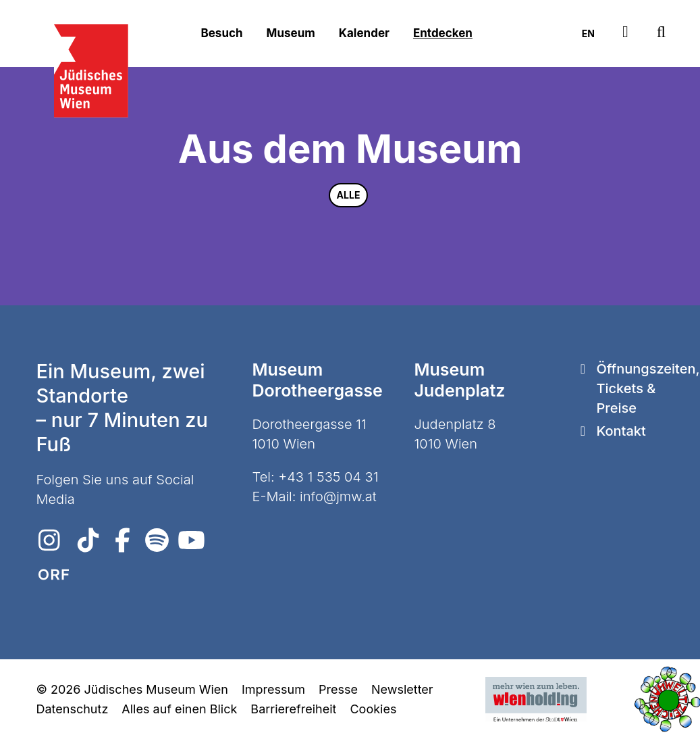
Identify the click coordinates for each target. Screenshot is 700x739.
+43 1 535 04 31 (328, 477)
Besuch (222, 33)
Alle (349, 195)
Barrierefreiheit (293, 709)
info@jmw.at (338, 496)
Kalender (364, 33)
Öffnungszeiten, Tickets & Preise (648, 388)
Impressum (273, 689)
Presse (338, 689)
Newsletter (402, 689)
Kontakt (621, 431)
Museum (291, 33)
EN (588, 33)
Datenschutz (73, 709)
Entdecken (443, 33)
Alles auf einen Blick (179, 709)
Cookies (373, 709)
